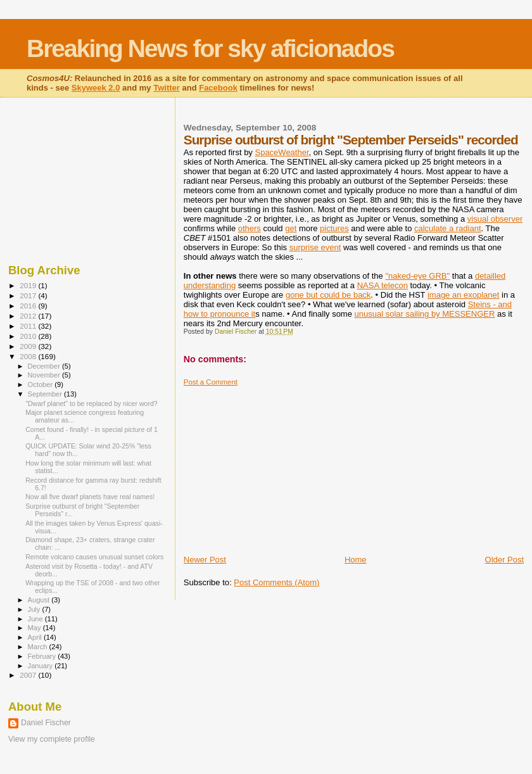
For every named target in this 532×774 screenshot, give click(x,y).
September (46, 394)
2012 (29, 316)
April (36, 637)
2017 (29, 295)
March (39, 647)
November (45, 375)
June (36, 619)
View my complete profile (52, 739)
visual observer (495, 219)
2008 (29, 356)
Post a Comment (211, 382)
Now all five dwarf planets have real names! (90, 497)
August (40, 600)
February (43, 656)
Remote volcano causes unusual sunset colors (94, 557)
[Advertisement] (279, 466)
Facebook (218, 88)
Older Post (504, 560)
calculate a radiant (448, 228)
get (291, 228)
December (45, 366)
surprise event (315, 247)
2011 (29, 326)
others (250, 228)
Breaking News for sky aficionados (210, 48)
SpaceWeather (282, 152)
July (35, 609)
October (41, 384)
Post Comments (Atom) (276, 582)
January (41, 666)
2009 (29, 346)
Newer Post (205, 560)
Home (356, 560)
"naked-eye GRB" (417, 276)
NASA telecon (383, 285)
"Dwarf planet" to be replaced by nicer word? (92, 403)
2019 (29, 285)
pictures (334, 228)
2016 (29, 306)
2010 (29, 336)
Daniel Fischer (46, 723)
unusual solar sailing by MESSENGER (425, 314)
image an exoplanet (463, 295)
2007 (29, 675)
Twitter (167, 88)
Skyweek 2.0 (96, 88)
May (35, 628)
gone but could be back (328, 295)
